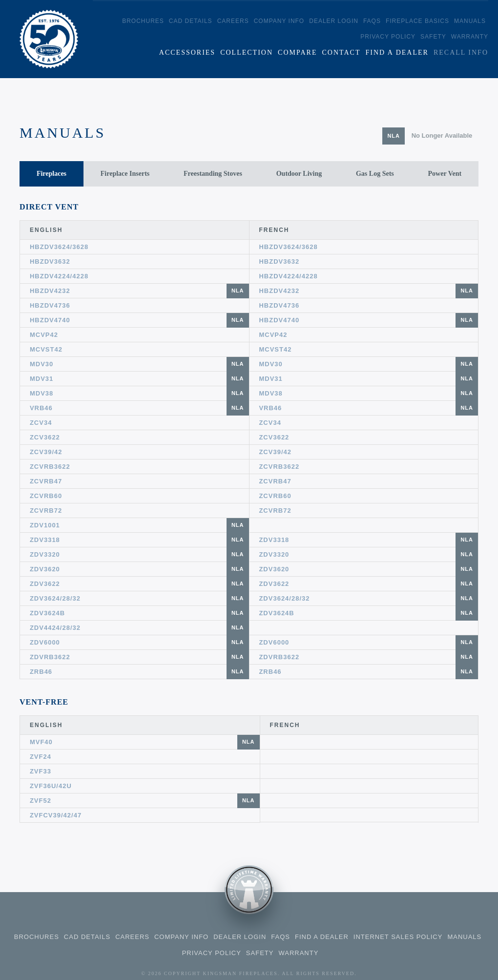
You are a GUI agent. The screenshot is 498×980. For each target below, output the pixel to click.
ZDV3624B (139, 613)
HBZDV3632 (50, 261)
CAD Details (191, 21)
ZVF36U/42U (51, 786)
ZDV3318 (139, 540)
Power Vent (445, 174)
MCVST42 (46, 349)
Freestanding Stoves (213, 174)
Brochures (143, 21)
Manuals (470, 21)
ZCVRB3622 (50, 467)
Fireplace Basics (417, 21)
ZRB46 (139, 672)
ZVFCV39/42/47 (56, 815)
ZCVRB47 (46, 481)
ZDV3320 (139, 554)
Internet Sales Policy (398, 937)
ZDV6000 (139, 642)
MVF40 (145, 742)
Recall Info (461, 52)
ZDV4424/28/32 (139, 628)
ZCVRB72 (46, 511)
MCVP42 (44, 335)
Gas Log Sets (375, 174)
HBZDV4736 (50, 305)
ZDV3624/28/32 (139, 598)
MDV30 (139, 364)
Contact (341, 52)
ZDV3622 (139, 584)
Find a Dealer (397, 52)
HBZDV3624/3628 (59, 247)
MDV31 (139, 379)
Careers (233, 21)
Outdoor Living (299, 174)
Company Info (279, 21)
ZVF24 (41, 757)
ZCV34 (41, 423)
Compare (297, 52)
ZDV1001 (139, 525)
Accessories (187, 52)
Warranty (470, 37)
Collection (247, 52)
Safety (433, 37)
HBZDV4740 (139, 320)
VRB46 (139, 408)
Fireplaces (52, 174)
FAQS (372, 21)
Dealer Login (334, 21)
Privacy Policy (388, 37)
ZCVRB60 (46, 496)
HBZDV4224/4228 (59, 276)
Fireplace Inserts (125, 174)
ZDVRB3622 (139, 657)
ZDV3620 (139, 569)
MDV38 (139, 393)
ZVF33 (41, 771)
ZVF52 (145, 801)
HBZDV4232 (139, 291)
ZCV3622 (45, 437)
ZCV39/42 (46, 452)
